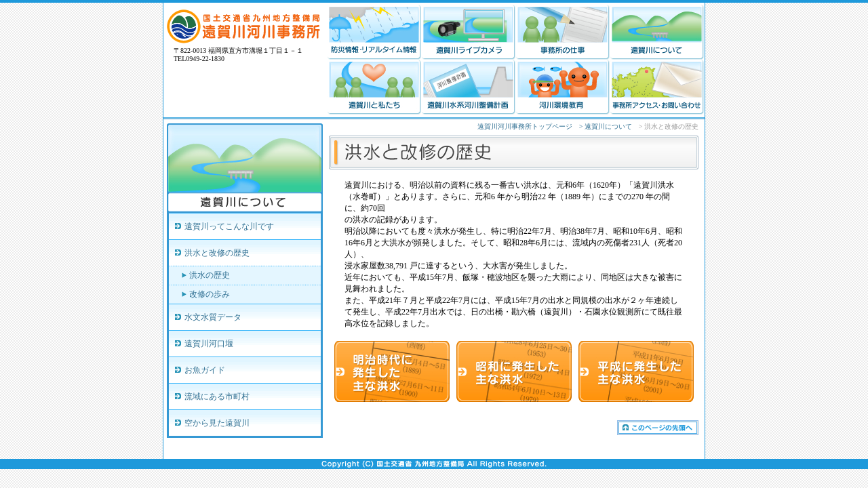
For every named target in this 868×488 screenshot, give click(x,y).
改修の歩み (210, 294)
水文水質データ (213, 317)
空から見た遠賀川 (217, 423)
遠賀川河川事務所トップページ (525, 126)
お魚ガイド (205, 370)
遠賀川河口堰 (209, 344)
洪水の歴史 (210, 275)
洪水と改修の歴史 (217, 253)
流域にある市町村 (217, 396)
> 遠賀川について (606, 126)
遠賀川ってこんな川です (229, 226)
